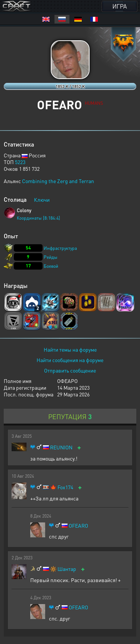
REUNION (61, 447)
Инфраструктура (60, 248)
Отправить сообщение (70, 370)
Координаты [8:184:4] (38, 218)
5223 (20, 162)
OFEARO (78, 526)
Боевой (51, 266)
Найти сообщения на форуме (70, 360)
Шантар (67, 569)
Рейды (51, 257)
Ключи (42, 200)
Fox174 (65, 487)
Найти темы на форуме (70, 349)
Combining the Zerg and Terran (58, 181)
